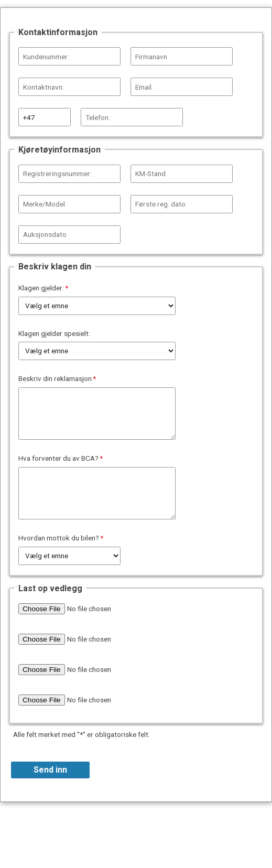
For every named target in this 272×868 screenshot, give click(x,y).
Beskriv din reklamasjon (55, 378)
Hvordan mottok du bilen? (59, 538)
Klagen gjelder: (41, 288)
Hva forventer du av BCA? (58, 458)
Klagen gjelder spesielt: (54, 333)
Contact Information (136, 822)
